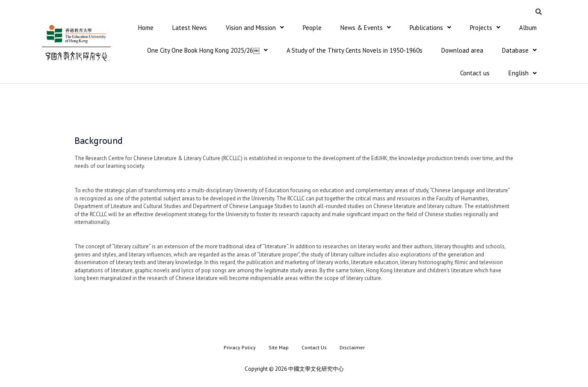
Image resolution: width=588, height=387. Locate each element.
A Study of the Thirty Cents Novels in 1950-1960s (355, 51)
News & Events (366, 28)
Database (519, 51)
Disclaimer (352, 348)
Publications (430, 28)
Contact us (475, 74)
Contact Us (314, 348)
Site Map (279, 348)
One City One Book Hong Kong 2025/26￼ (207, 51)
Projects (485, 28)
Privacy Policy (240, 348)
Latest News (190, 28)
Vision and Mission (255, 28)
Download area (462, 51)
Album (528, 28)
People (312, 28)
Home (146, 28)
